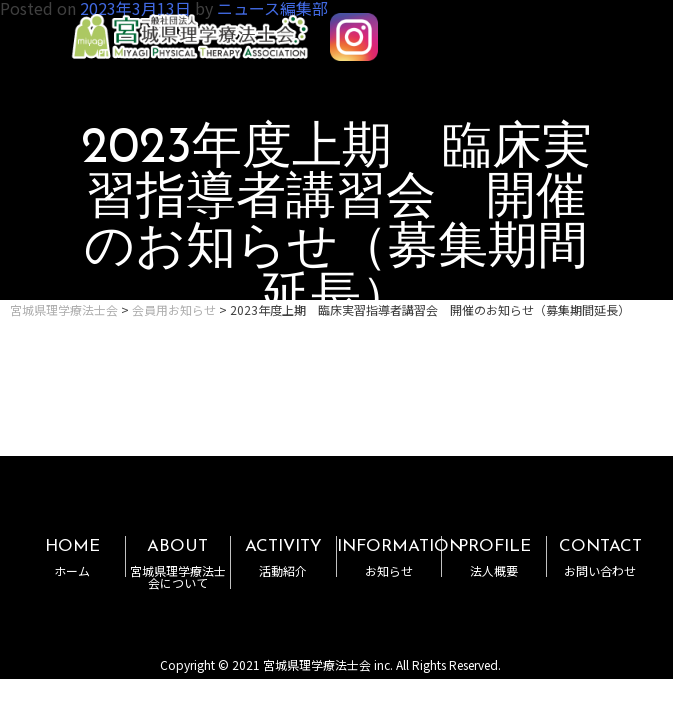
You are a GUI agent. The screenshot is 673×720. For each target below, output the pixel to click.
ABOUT (178, 563)
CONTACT (599, 557)
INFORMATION (400, 557)
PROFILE (494, 557)
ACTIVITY (283, 557)
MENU (601, 28)
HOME (72, 557)
